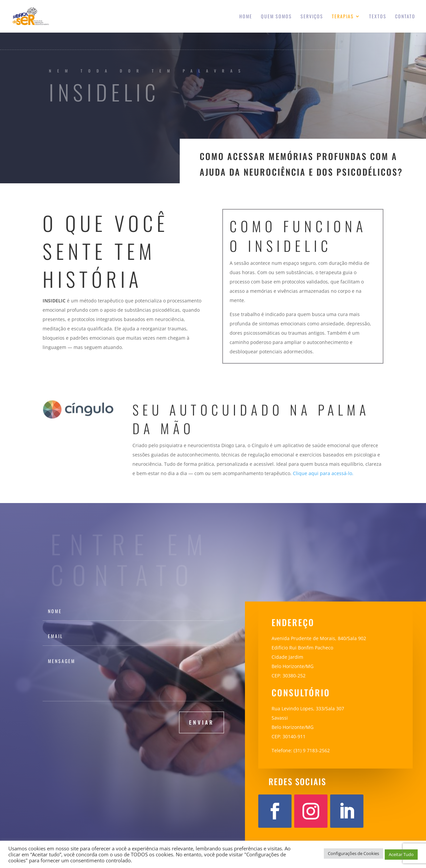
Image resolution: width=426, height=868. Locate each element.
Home (246, 17)
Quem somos (276, 17)
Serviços (312, 17)
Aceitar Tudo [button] (401, 854)
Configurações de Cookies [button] (353, 853)
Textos (378, 17)
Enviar (202, 722)
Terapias (343, 17)
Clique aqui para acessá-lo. (323, 473)
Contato (405, 17)
